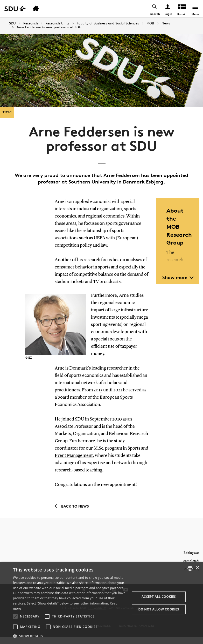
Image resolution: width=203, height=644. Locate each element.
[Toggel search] (155, 8)
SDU (12, 23)
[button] (15, 616)
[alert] (101, 603)
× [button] (197, 568)
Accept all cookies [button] (159, 597)
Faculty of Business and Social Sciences (108, 23)
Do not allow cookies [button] (159, 609)
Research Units (57, 23)
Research (31, 23)
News (166, 23)
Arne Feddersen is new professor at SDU (49, 27)
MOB (150, 23)
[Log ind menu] (168, 8)
